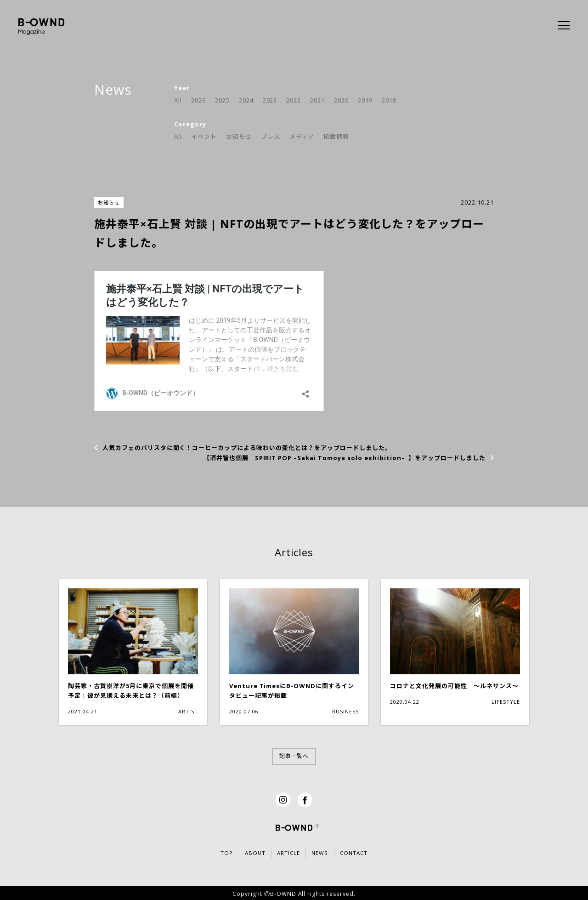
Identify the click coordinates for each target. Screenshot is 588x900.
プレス (271, 137)
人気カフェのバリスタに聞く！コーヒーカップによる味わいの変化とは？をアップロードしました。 (247, 448)
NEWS (328, 853)
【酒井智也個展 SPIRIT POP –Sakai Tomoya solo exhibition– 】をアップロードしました (345, 458)
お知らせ (239, 137)
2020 (341, 100)
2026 (198, 100)
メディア (302, 137)
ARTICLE (288, 853)
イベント (204, 137)
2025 (222, 100)
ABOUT (246, 853)
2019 (365, 100)
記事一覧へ (294, 756)
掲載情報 (336, 137)
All (178, 100)
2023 (270, 100)
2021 (317, 100)
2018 (389, 100)
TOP (209, 853)
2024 (246, 100)
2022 (294, 100)
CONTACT (370, 853)
